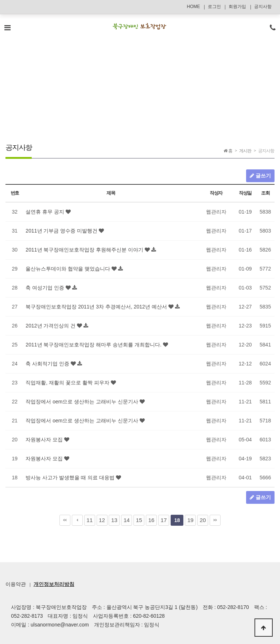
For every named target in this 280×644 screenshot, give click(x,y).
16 (151, 520)
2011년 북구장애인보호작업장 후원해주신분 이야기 (85, 250)
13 (114, 520)
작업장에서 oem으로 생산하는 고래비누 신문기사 (83, 402)
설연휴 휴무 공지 (46, 212)
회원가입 (237, 7)
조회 (265, 193)
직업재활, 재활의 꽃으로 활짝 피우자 (68, 383)
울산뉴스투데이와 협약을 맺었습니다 (69, 269)
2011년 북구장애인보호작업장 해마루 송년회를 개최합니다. (94, 345)
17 (164, 520)
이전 (77, 520)
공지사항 (263, 7)
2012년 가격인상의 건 (51, 326)
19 (190, 520)
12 (102, 520)
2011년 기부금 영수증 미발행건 (62, 231)
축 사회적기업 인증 (48, 364)
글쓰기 (260, 176)
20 (203, 520)
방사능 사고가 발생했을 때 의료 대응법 (71, 478)
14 (127, 520)
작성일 (245, 193)
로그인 (214, 7)
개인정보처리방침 (54, 584)
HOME (194, 7)
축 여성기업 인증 (46, 288)
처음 (65, 520)
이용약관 (16, 584)
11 (90, 520)
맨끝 (215, 520)
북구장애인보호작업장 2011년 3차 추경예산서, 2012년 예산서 (97, 307)
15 (139, 520)
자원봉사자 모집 (45, 440)
